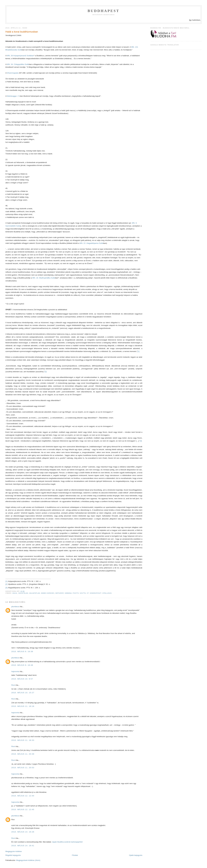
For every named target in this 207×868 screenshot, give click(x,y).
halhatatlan (35, 593)
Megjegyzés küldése (14, 851)
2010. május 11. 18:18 (23, 706)
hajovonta (15, 671)
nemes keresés (48, 593)
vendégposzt (96, 593)
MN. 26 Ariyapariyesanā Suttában (20, 56)
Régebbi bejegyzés (13, 855)
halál (15, 593)
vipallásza (107, 593)
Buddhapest (103, 11)
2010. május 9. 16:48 (22, 665)
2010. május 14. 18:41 (23, 846)
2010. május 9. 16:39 (22, 651)
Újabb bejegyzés (136, 855)
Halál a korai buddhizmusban (22, 32)
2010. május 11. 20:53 (23, 768)
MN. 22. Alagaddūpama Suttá (91, 243)
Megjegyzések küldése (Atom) (28, 860)
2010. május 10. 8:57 (22, 679)
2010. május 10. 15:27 (23, 693)
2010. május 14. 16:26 (23, 832)
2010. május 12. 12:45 (23, 809)
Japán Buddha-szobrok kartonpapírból (67, 842)
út (88, 593)
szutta (83, 593)
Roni (13, 685)
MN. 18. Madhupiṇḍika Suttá (44, 278)
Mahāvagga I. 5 (13, 96)
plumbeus (15, 607)
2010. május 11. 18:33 (23, 740)
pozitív (76, 593)
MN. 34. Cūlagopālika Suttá (18, 64)
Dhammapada (13, 73)
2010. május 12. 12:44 (23, 796)
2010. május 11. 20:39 (23, 754)
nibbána (68, 593)
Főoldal (75, 855)
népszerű (60, 593)
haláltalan (23, 593)
